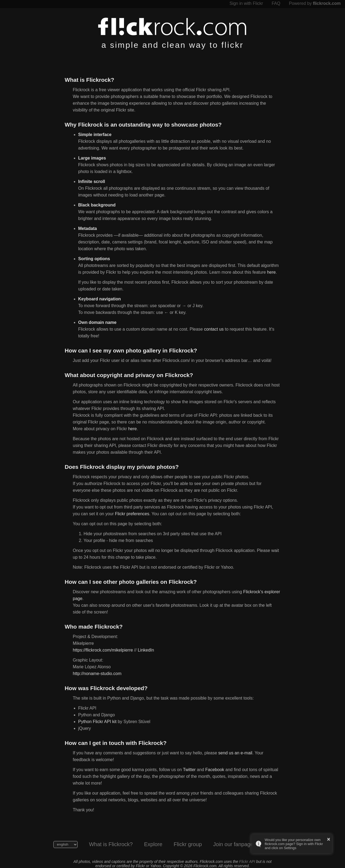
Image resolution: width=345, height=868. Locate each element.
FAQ (276, 3)
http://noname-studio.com (97, 674)
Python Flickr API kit (97, 722)
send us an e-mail (235, 753)
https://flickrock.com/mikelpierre (103, 650)
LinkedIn (146, 650)
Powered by (315, 3)
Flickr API (247, 862)
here (271, 272)
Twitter (189, 770)
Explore (153, 844)
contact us (214, 329)
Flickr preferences (132, 514)
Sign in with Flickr (246, 3)
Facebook (215, 770)
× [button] (329, 839)
